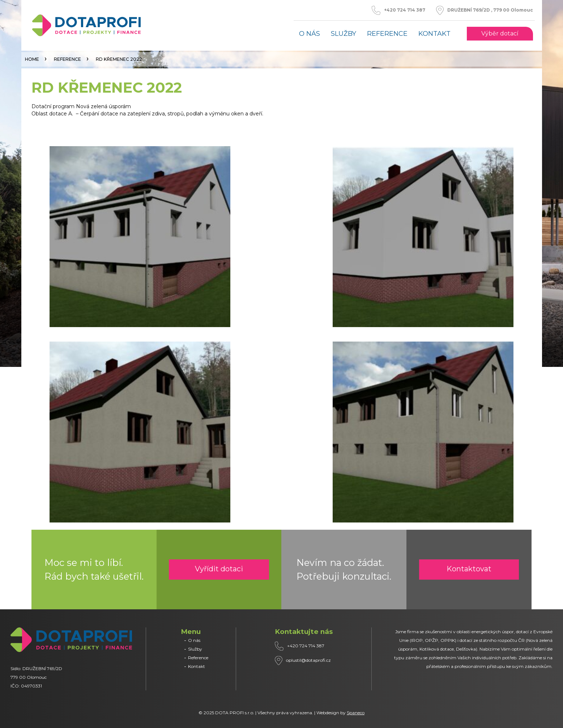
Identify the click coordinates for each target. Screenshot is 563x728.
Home (32, 59)
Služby (344, 34)
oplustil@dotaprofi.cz (308, 660)
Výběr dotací (500, 34)
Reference (387, 34)
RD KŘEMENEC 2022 (119, 59)
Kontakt (434, 34)
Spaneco (356, 713)
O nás (310, 34)
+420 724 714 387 (405, 10)
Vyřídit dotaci (219, 569)
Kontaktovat (469, 569)
